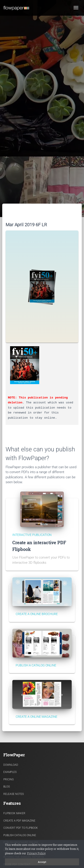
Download (11, 765)
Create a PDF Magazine (19, 821)
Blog (7, 787)
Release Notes (14, 794)
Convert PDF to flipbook (21, 828)
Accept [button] (42, 862)
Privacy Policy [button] (36, 853)
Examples (10, 772)
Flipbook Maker (14, 813)
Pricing (9, 779)
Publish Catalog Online (20, 835)
